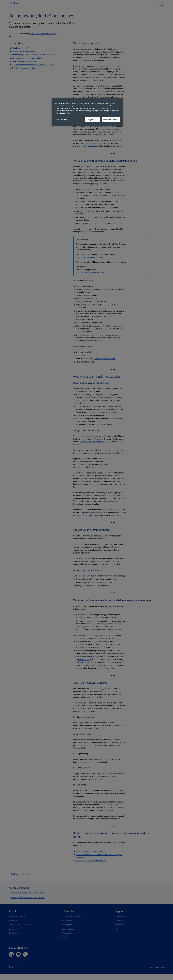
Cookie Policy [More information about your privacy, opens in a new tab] (65, 113)
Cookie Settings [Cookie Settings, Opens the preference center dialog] (61, 120)
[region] (87, 112)
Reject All (92, 120)
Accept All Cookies (111, 120)
